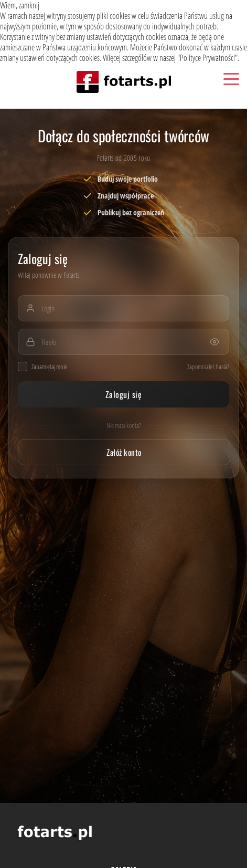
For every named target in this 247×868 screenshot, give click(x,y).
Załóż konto (124, 452)
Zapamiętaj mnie (42, 367)
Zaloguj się (123, 394)
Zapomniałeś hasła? (208, 367)
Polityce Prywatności (207, 58)
